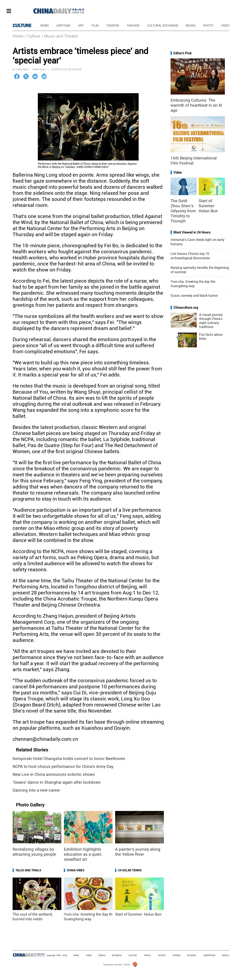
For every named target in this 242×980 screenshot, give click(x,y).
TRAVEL (148, 955)
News (45, 25)
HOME (76, 955)
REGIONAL (192, 955)
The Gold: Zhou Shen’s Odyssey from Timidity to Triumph (183, 211)
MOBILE (226, 955)
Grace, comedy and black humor (194, 296)
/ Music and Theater (60, 36)
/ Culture (32, 36)
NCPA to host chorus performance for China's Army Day (63, 767)
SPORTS (162, 955)
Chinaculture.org (186, 307)
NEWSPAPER (209, 955)
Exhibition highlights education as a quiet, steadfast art (83, 854)
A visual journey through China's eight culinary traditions (211, 321)
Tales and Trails (28, 870)
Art (81, 25)
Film (95, 25)
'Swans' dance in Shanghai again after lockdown (57, 782)
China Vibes (76, 870)
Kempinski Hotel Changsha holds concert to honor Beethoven (69, 759)
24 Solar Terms (130, 870)
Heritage (63, 25)
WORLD (102, 955)
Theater (113, 25)
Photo (208, 25)
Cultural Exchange (163, 25)
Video (225, 25)
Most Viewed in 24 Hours (192, 232)
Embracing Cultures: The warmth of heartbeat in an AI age (196, 105)
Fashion (133, 25)
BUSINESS (117, 955)
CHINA (89, 955)
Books (191, 25)
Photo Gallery (30, 805)
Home (18, 36)
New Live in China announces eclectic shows (54, 774)
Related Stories (32, 750)
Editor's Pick (183, 53)
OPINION (176, 955)
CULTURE (22, 26)
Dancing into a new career (36, 790)
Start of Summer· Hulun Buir (138, 914)
